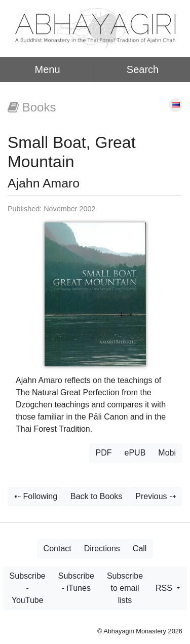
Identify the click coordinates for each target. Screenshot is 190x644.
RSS (165, 588)
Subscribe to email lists (125, 588)
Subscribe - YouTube (28, 588)
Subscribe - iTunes (76, 582)
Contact (58, 548)
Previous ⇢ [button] (156, 496)
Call (140, 548)
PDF (104, 453)
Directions (102, 548)
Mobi (167, 453)
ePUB (135, 453)
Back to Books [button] (96, 496)
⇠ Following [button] (36, 496)
